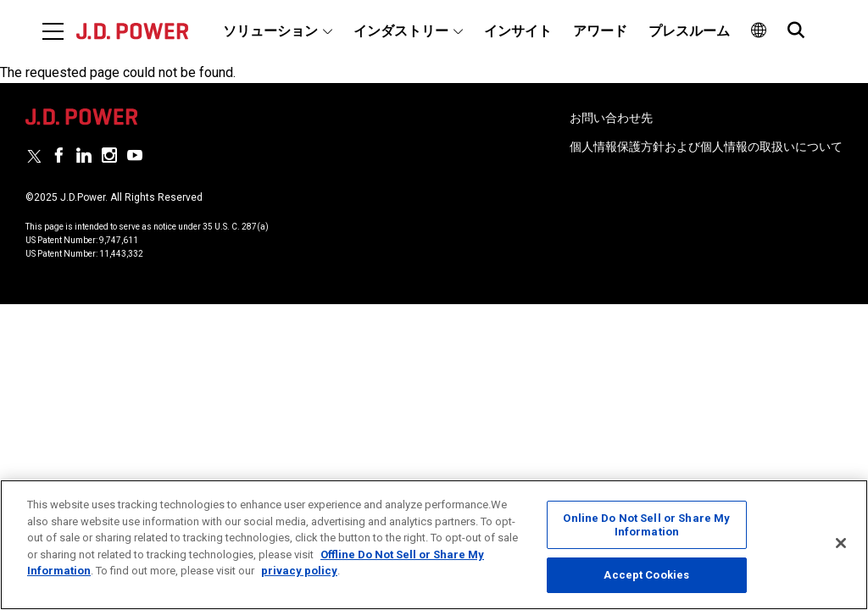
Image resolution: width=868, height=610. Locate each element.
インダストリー (401, 31)
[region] (434, 545)
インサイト (518, 31)
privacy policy (299, 571)
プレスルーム (689, 31)
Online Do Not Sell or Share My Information (646, 525)
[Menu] (53, 31)
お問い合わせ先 (611, 118)
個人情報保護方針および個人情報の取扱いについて (706, 147)
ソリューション (270, 31)
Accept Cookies (646, 575)
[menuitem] (278, 31)
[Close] (841, 543)
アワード (600, 31)
